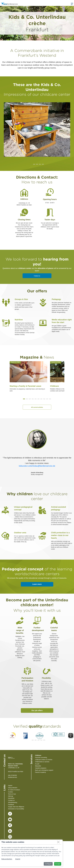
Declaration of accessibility (16, 809)
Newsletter (11, 798)
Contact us (37, 276)
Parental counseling (41, 757)
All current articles (37, 407)
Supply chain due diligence (16, 807)
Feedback (11, 805)
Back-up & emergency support (44, 770)
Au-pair (37, 764)
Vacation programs (41, 768)
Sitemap (11, 796)
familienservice (13, 777)
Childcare (38, 755)
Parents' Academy (40, 772)
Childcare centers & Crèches (44, 760)
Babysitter (38, 766)
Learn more (37, 584)
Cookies (11, 792)
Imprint (10, 786)
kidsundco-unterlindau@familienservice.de (37, 466)
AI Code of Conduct (14, 790)
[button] (24, 399)
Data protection (13, 788)
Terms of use (12, 794)
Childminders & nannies (42, 762)
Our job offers (37, 710)
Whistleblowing (13, 802)
